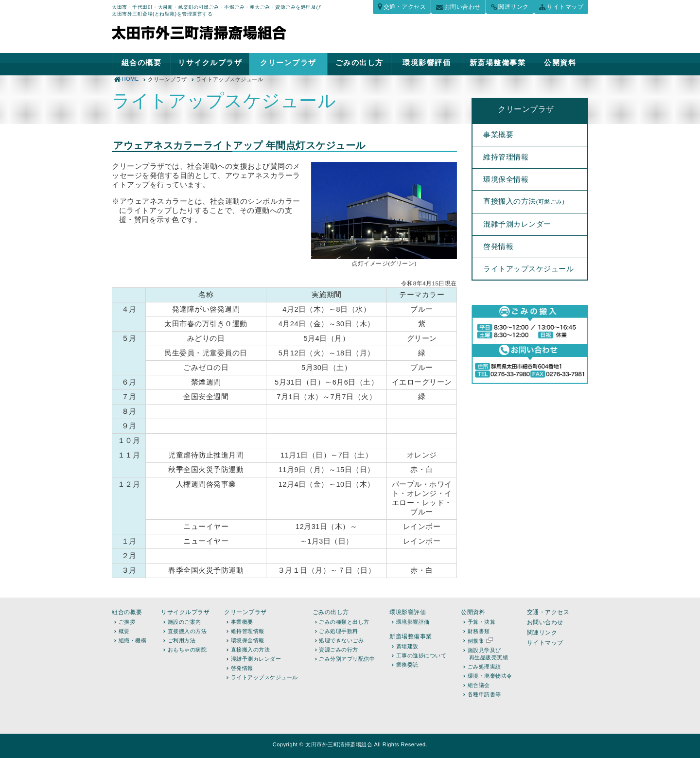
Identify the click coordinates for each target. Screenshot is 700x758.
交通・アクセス (405, 7)
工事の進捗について (421, 655)
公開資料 (560, 62)
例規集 (480, 641)
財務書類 (479, 631)
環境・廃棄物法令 (490, 676)
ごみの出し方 (359, 62)
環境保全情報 (506, 179)
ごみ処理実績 (484, 667)
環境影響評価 (427, 62)
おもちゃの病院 (187, 650)
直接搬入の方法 (524, 201)
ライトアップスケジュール (528, 269)
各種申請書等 (484, 694)
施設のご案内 (184, 622)
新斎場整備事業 (498, 62)
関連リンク (514, 7)
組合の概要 (142, 62)
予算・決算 (482, 622)
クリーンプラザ (288, 62)
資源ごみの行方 (339, 650)
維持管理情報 (506, 157)
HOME (131, 79)
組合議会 (479, 685)
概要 (124, 631)
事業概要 (498, 135)
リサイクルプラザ (210, 62)
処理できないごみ (341, 640)
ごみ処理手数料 (339, 631)
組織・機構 (133, 640)
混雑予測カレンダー (517, 224)
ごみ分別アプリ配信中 (347, 659)
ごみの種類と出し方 (344, 622)
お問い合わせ (463, 7)
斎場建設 (407, 646)
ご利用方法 (182, 640)
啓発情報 (498, 247)
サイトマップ (565, 7)
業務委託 (407, 665)
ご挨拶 (127, 622)
